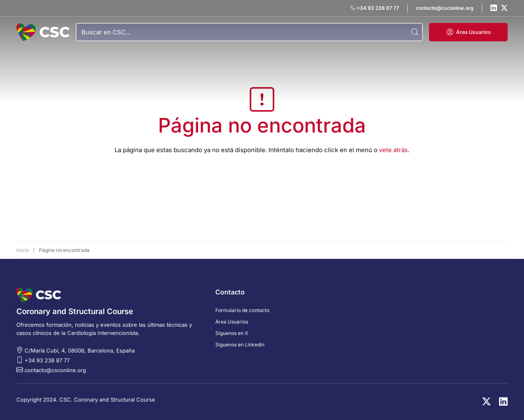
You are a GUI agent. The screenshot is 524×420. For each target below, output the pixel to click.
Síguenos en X (232, 333)
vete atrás (393, 150)
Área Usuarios (232, 322)
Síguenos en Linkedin (240, 345)
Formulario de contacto (242, 310)
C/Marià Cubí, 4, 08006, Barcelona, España (80, 350)
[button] (468, 32)
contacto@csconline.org (55, 370)
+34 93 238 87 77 (47, 360)
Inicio (23, 250)
